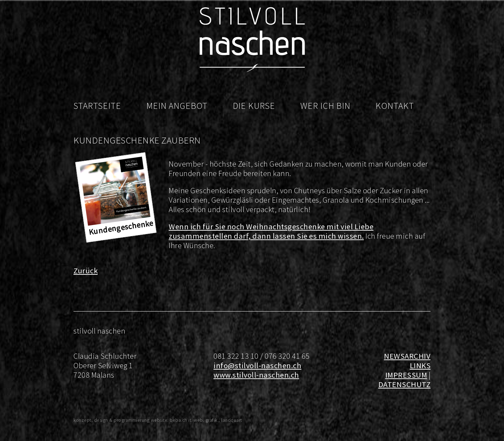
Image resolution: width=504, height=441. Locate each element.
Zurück (86, 271)
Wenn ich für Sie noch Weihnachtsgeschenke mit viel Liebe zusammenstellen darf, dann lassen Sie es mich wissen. (271, 231)
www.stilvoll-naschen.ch (256, 375)
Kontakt (395, 106)
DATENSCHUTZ (405, 384)
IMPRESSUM (406, 375)
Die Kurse (254, 106)
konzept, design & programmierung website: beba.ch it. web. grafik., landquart (158, 420)
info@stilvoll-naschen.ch (257, 365)
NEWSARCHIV (407, 356)
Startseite (97, 106)
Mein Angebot (177, 106)
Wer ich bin (325, 106)
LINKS (420, 365)
